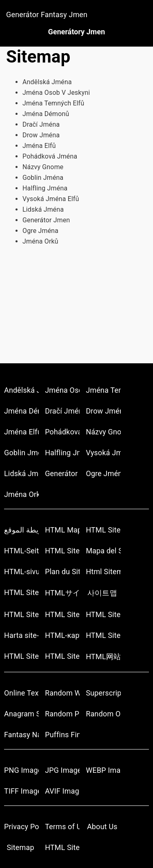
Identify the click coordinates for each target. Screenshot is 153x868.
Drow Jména (41, 135)
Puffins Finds (62, 735)
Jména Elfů (39, 146)
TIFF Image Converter (21, 791)
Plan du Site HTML (62, 572)
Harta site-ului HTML (21, 635)
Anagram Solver (21, 714)
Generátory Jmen (77, 32)
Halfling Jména (45, 188)
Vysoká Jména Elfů (51, 199)
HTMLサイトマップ (62, 593)
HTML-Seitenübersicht (21, 551)
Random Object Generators (103, 714)
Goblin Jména (43, 178)
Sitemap (20, 847)
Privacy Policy (21, 827)
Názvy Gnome (43, 167)
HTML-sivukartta (21, 572)
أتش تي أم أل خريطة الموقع (21, 530)
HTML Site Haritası (62, 656)
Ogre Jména (40, 231)
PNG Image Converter (21, 770)
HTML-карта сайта (62, 635)
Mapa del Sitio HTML (103, 551)
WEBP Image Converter (103, 770)
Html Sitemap (103, 572)
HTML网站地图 (103, 657)
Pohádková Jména (50, 156)
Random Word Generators (62, 693)
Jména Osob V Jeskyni (56, 93)
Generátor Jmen (46, 220)
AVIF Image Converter (62, 791)
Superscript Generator (103, 693)
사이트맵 (102, 593)
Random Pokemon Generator (62, 714)
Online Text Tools (21, 693)
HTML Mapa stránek (62, 530)
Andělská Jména (47, 82)
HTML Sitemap (103, 530)
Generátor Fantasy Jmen (47, 15)
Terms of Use (62, 827)
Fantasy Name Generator (21, 735)
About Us (102, 827)
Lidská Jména (43, 209)
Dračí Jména (41, 124)
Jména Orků (40, 241)
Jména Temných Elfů (53, 103)
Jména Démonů (46, 114)
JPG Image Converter (62, 770)
